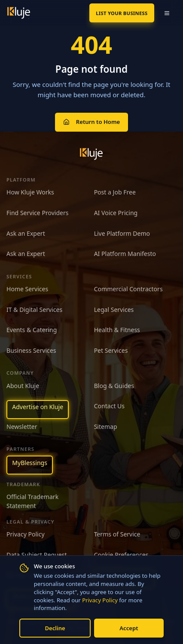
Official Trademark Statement (32, 501)
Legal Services (114, 310)
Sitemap (106, 427)
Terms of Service (117, 534)
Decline (55, 628)
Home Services (27, 289)
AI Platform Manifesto (125, 254)
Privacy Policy (100, 600)
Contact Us (109, 406)
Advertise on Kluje (38, 407)
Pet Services (111, 350)
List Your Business (122, 13)
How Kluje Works (30, 192)
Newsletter (22, 427)
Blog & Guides (114, 386)
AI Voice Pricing (116, 213)
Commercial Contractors (128, 289)
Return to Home (91, 122)
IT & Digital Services (34, 310)
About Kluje (23, 386)
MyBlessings (30, 463)
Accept (129, 628)
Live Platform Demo (122, 233)
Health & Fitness (117, 330)
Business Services (31, 350)
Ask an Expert (26, 233)
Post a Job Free (115, 192)
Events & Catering (32, 330)
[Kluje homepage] (91, 154)
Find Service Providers (38, 213)
